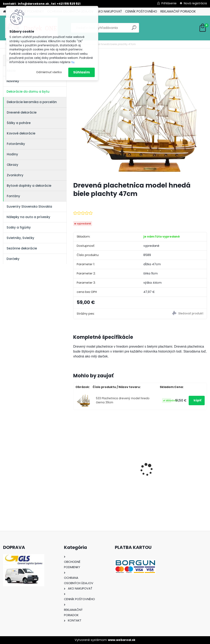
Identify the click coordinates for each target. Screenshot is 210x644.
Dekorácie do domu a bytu (28, 92)
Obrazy (13, 165)
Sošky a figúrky (19, 227)
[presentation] (75, 462)
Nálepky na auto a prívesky (28, 217)
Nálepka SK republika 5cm (184, 463)
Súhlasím (82, 72)
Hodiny (12, 154)
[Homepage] (5, 12)
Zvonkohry (15, 175)
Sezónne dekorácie (22, 248)
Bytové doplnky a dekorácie (29, 186)
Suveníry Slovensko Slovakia (29, 207)
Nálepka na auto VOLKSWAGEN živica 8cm (138, 464)
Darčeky (13, 259)
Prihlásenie (169, 3)
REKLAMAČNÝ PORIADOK (178, 11)
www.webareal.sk (122, 640)
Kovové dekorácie (21, 133)
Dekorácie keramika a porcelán (32, 102)
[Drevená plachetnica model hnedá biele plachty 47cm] (140, 116)
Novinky (13, 81)
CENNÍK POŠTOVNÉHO (141, 11)
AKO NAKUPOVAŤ (109, 11)
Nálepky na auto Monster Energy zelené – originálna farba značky (94, 457)
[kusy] (83, 498)
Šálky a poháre (19, 123)
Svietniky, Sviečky (20, 238)
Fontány (13, 196)
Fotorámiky (16, 144)
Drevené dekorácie (22, 112)
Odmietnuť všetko (49, 72)
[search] (134, 29)
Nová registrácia (195, 3)
